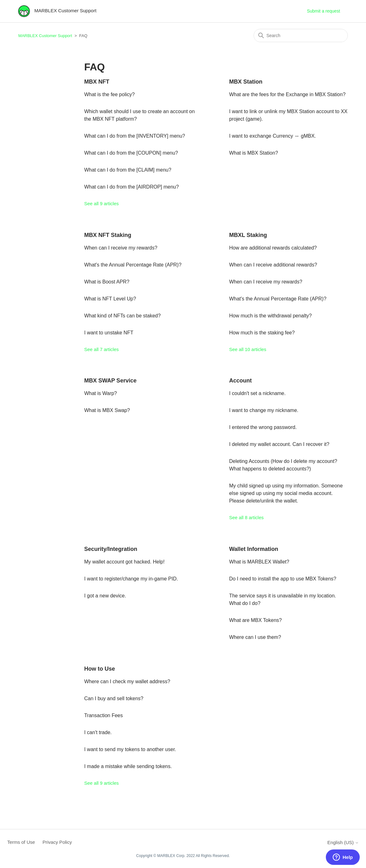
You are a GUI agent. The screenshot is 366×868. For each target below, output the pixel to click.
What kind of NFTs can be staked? (122, 316)
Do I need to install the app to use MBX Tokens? (283, 579)
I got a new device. (105, 596)
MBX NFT (97, 82)
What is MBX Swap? (107, 410)
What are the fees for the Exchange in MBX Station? (287, 94)
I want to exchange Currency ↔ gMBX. (273, 136)
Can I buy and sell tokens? (114, 698)
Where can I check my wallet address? (127, 681)
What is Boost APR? (107, 282)
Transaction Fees (103, 715)
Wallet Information (254, 549)
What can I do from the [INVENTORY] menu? (135, 136)
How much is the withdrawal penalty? (270, 316)
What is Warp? (100, 393)
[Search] (301, 36)
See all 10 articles (248, 349)
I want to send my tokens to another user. (130, 749)
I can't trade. (98, 732)
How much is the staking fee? (262, 333)
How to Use (100, 669)
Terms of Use (21, 842)
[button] (343, 857)
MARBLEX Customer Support (45, 36)
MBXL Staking (248, 235)
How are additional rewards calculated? (273, 248)
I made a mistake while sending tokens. (128, 766)
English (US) (343, 842)
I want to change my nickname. (264, 410)
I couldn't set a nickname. (257, 393)
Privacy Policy (57, 842)
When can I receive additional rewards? (273, 265)
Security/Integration (111, 549)
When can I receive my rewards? (121, 248)
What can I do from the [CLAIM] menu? (128, 170)
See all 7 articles (101, 349)
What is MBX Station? (254, 153)
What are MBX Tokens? (256, 620)
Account (240, 381)
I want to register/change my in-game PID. (131, 579)
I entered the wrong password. (263, 427)
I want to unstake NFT (109, 333)
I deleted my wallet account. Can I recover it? (279, 444)
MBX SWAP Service (110, 381)
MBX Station (246, 82)
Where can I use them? (255, 637)
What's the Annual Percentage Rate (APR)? (133, 265)
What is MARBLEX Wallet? (259, 562)
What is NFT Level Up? (110, 299)
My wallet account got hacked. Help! (124, 562)
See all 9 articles (101, 203)
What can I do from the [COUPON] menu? (131, 153)
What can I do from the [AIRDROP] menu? (131, 187)
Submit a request (324, 11)
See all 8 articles (246, 517)
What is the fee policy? (109, 94)
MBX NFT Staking (108, 235)
